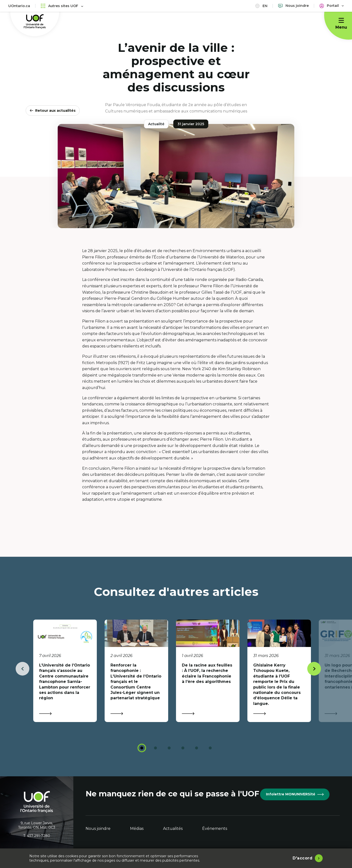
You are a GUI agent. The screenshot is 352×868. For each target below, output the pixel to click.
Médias (137, 829)
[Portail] (332, 6)
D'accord (302, 858)
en (261, 6)
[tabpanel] (65, 671)
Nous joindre (98, 829)
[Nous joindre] (293, 6)
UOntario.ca (19, 6)
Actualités (173, 829)
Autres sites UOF (62, 6)
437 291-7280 (38, 836)
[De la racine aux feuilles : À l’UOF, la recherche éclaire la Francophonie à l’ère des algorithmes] (208, 671)
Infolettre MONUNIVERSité (295, 794)
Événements (215, 829)
